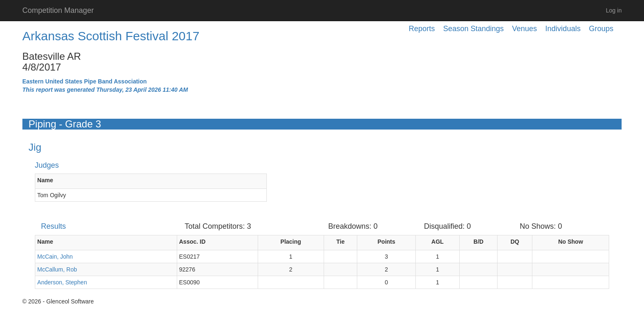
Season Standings (473, 29)
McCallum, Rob (57, 269)
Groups (601, 29)
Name (45, 180)
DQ (515, 242)
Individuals (563, 29)
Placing (291, 242)
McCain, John (55, 257)
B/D (478, 242)
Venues (524, 29)
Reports (422, 29)
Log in (614, 10)
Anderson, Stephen (62, 282)
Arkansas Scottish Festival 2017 (111, 36)
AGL (438, 242)
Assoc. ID (193, 242)
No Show (571, 242)
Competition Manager (58, 10)
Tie (341, 242)
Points (387, 242)
